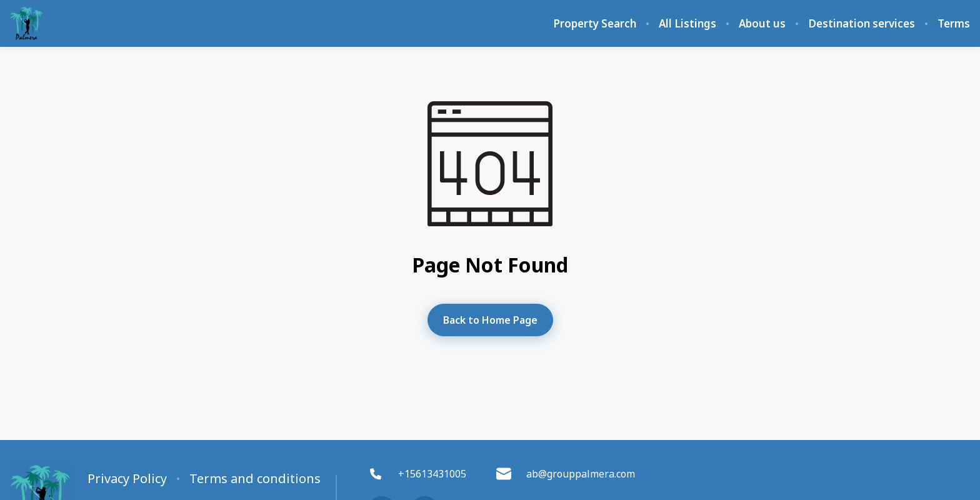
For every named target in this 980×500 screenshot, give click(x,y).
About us (762, 24)
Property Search (595, 24)
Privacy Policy (127, 479)
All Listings (687, 24)
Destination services (862, 24)
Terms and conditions (255, 479)
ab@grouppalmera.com (566, 474)
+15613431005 (417, 474)
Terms (954, 24)
